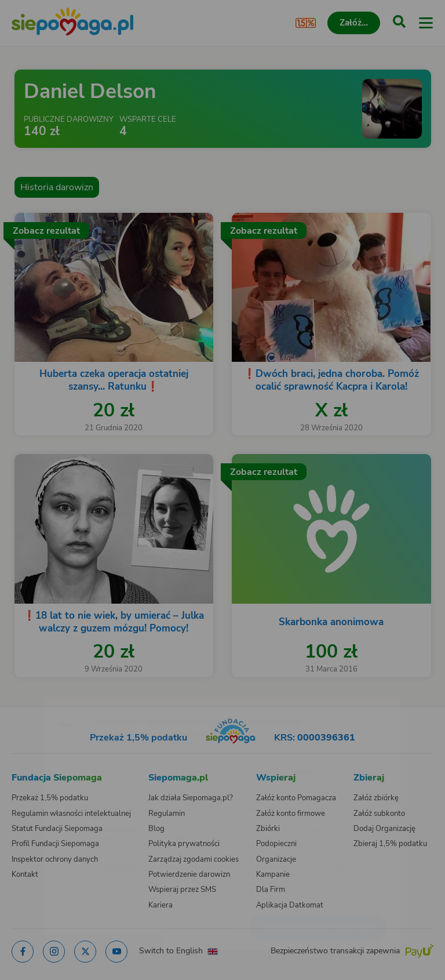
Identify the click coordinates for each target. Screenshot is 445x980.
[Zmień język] (32, 699)
